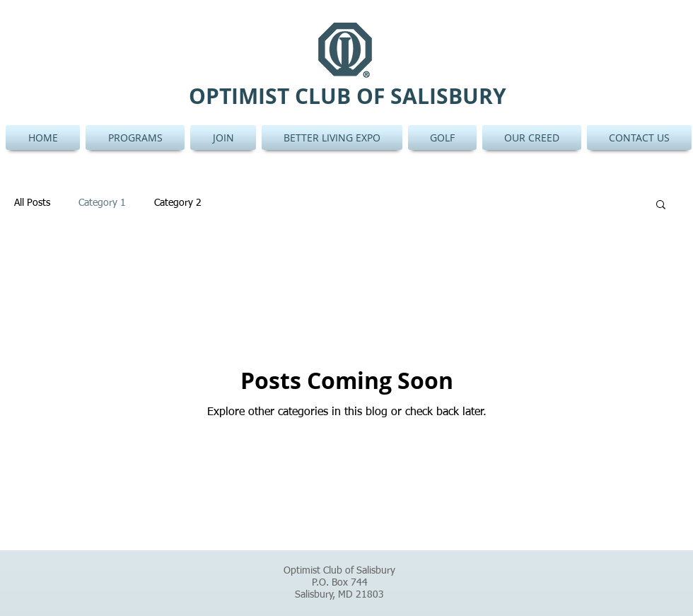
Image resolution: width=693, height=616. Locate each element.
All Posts (32, 203)
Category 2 (178, 203)
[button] (661, 205)
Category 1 (102, 203)
